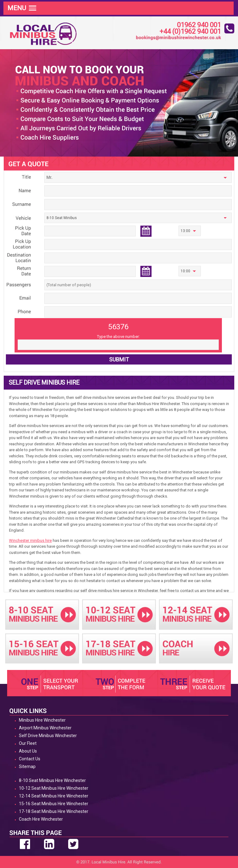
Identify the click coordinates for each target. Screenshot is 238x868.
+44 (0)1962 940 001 (190, 32)
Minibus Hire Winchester (42, 720)
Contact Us (30, 759)
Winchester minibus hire (30, 540)
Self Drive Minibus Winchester (48, 736)
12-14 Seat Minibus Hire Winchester (54, 796)
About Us (28, 751)
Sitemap (27, 767)
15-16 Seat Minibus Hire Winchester (54, 804)
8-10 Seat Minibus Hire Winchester (52, 780)
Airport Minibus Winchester (45, 728)
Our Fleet (28, 743)
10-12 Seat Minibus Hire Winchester (54, 788)
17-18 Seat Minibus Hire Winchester (54, 811)
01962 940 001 (199, 25)
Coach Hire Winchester (41, 819)
